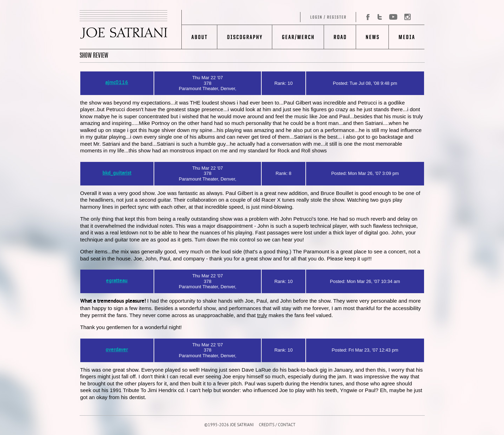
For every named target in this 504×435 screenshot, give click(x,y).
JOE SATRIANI (131, 30)
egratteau (117, 281)
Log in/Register (269, 17)
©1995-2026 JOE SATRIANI (229, 425)
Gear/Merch (298, 37)
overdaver (117, 350)
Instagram (406, 17)
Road (340, 37)
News (372, 37)
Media (407, 37)
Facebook (365, 17)
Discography (245, 37)
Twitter (380, 17)
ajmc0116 (117, 83)
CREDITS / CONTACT (277, 425)
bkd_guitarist (117, 173)
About (200, 37)
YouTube (393, 17)
